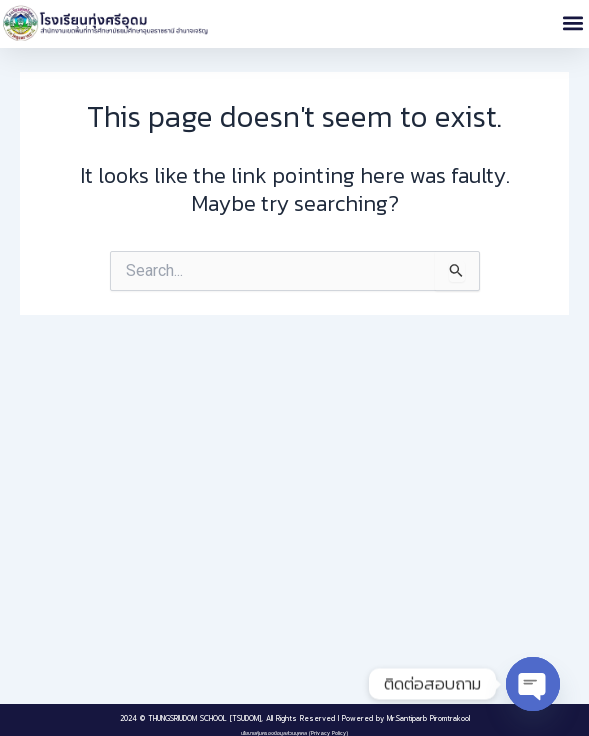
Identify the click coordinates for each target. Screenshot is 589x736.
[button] (572, 22)
